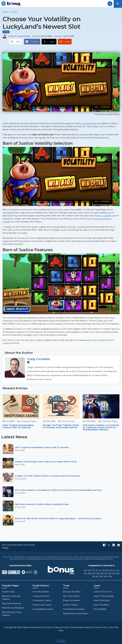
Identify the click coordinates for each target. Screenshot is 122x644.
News (14, 12)
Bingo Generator (72, 600)
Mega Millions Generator (76, 613)
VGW (6, 32)
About (49, 627)
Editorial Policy (62, 627)
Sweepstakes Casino (43, 609)
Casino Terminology (104, 596)
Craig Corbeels (39, 359)
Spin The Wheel (71, 596)
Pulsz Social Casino (42, 605)
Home (6, 12)
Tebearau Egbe (29, 421)
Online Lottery (70, 605)
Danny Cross (68, 421)
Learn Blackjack (102, 600)
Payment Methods (12, 603)
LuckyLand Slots (88, 123)
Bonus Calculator (72, 592)
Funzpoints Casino (42, 600)
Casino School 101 (102, 592)
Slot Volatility (100, 609)
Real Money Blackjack (13, 608)
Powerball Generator (74, 609)
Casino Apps (8, 592)
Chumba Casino (41, 592)
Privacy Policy (101, 627)
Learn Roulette (101, 605)
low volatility (105, 216)
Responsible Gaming (82, 627)
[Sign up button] (110, 4)
